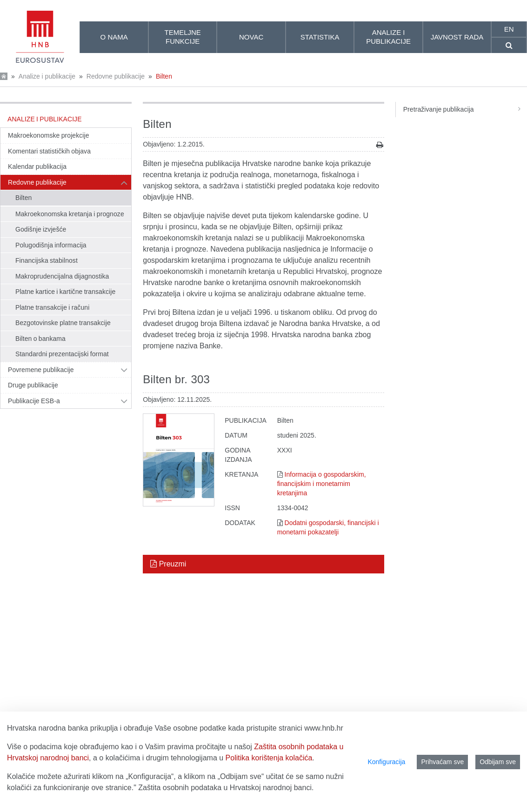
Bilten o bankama (40, 339)
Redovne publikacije (116, 76)
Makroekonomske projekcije (49, 135)
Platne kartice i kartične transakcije (65, 292)
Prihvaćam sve (442, 762)
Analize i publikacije (47, 76)
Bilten (164, 76)
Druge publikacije (33, 385)
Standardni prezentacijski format (62, 354)
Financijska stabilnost (47, 260)
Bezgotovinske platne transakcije (63, 323)
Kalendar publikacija (37, 166)
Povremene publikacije (41, 370)
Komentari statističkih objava (49, 151)
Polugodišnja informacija (51, 245)
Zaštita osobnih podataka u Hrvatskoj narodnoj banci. (226, 788)
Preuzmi (168, 564)
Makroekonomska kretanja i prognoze (70, 214)
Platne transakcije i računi (52, 307)
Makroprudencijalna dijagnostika (62, 276)
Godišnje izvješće (41, 229)
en (509, 29)
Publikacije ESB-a (34, 401)
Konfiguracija (386, 762)
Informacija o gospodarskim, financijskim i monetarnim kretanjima (322, 484)
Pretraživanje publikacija (465, 109)
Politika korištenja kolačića (269, 758)
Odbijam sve (498, 762)
